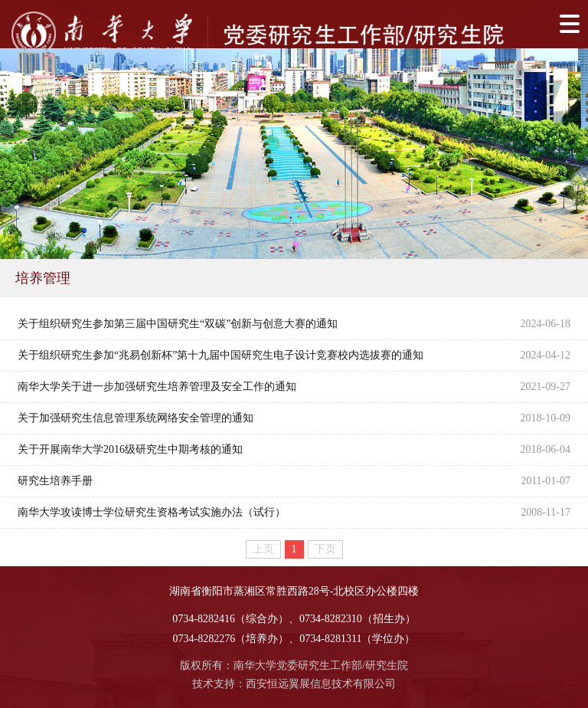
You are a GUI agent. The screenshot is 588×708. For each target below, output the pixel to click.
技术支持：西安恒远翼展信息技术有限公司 (294, 684)
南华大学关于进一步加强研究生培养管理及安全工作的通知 (157, 387)
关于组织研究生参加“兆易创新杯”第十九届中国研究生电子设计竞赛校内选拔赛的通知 (220, 355)
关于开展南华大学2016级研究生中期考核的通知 (130, 449)
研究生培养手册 (55, 481)
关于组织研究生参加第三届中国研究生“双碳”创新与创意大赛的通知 (178, 324)
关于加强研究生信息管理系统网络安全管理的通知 (136, 418)
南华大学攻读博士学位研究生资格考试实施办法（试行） (152, 512)
